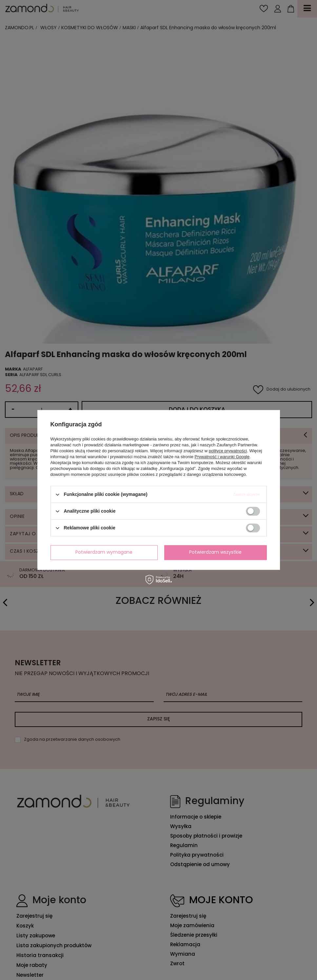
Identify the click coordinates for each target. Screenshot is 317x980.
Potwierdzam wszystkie (215, 553)
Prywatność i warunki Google (222, 457)
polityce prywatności (228, 451)
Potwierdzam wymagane (104, 553)
